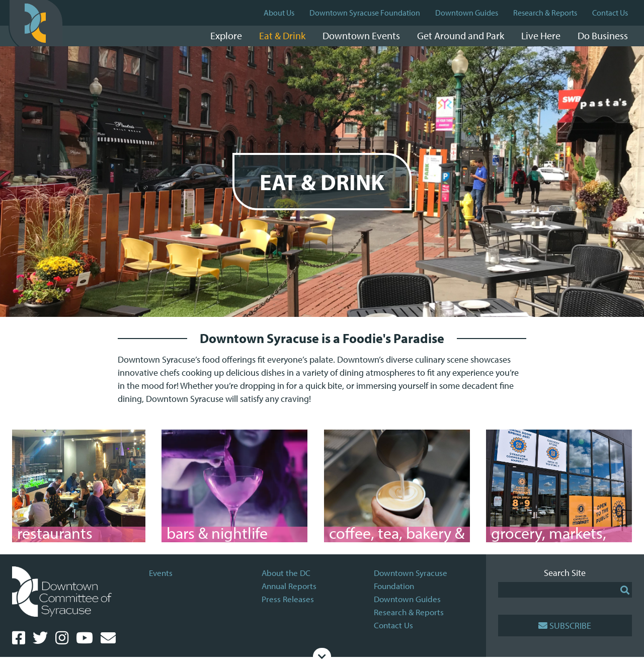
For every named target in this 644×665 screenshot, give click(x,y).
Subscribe (565, 634)
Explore (226, 35)
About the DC (286, 581)
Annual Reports (289, 594)
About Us (279, 13)
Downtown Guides (467, 13)
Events (161, 581)
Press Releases (288, 607)
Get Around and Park (461, 35)
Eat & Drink (282, 35)
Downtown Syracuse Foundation (365, 13)
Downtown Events (361, 35)
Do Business (603, 35)
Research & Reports (545, 13)
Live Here (541, 35)
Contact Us (610, 13)
